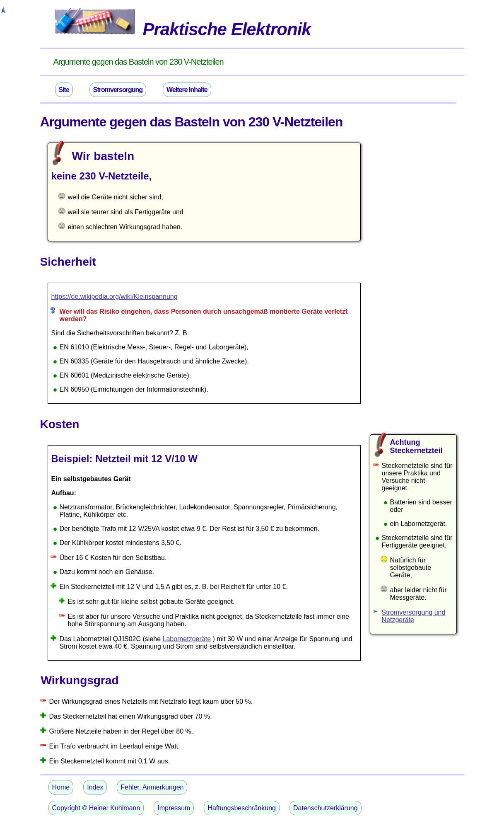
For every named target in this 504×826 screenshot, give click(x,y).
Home (61, 787)
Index (95, 787)
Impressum (174, 808)
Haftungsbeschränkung (242, 808)
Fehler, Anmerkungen (152, 787)
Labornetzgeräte (187, 639)
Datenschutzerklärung (326, 808)
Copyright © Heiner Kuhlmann (96, 808)
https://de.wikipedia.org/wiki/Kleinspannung (115, 297)
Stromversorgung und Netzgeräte (414, 616)
